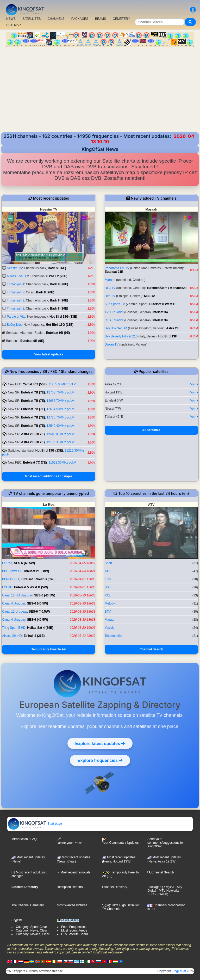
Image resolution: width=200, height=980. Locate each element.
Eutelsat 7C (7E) (35, 463)
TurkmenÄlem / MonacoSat (167, 288)
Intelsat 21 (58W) (37, 571)
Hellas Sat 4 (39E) (40, 628)
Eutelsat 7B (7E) (33, 392)
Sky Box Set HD (116, 328)
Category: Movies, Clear (33, 934)
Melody (110, 603)
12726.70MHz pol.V (60, 417)
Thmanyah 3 (15, 292)
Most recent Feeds (74, 930)
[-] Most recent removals (74, 872)
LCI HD (7, 587)
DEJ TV (110, 288)
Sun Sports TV (115, 304)
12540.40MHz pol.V (60, 426)
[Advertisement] (100, 90)
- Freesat (161, 894)
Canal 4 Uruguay (14, 603)
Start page (35, 824)
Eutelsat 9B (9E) (58, 333)
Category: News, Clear (32, 930)
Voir (194, 384)
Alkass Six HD (12, 636)
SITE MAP (14, 25)
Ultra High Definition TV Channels (121, 907)
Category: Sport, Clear (31, 927)
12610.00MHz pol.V (60, 434)
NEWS (11, 19)
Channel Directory (115, 887)
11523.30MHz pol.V (62, 463)
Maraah (110, 280)
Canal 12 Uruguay (15, 612)
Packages (154, 887)
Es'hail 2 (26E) (57, 276)
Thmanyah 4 (15, 284)
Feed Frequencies (74, 927)
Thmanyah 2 (15, 300)
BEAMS (101, 19)
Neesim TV (14, 268)
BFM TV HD (10, 579)
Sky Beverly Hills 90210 (121, 336)
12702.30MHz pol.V (60, 442)
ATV (108, 571)
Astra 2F (172, 328)
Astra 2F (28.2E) (33, 434)
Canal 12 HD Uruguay (17, 595)
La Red (7, 563)
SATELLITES (32, 19)
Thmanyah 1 (15, 309)
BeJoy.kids (14, 325)
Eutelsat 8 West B (162, 304)
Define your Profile (70, 841)
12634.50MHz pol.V (60, 409)
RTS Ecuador (114, 320)
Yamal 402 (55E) (35, 384)
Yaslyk (109, 628)
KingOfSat (179, 971)
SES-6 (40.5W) (24, 563)
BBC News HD (12, 571)
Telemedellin (113, 636)
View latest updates (49, 354)
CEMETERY (121, 19)
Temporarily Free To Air (49, 649)
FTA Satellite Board (75, 934)
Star (108, 587)
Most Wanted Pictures (72, 905)
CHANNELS (56, 19)
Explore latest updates (100, 743)
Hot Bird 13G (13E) (63, 317)
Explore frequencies (100, 760)
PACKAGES (80, 19)
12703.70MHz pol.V (60, 392)
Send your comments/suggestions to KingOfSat (165, 843)
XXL (108, 595)
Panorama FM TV (117, 268)
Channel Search (151, 649)
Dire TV (110, 296)
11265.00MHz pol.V (62, 384)
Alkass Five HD (17, 276)
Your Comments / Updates (120, 841)
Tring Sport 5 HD (14, 628)
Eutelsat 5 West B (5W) (37, 579)
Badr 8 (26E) (57, 268)
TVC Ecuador (114, 312)
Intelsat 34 (160, 312)
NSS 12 (149, 296)
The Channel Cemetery (28, 905)
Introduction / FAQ (24, 839)
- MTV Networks (168, 891)
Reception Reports (70, 887)
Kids (108, 579)
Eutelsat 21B (114, 272)
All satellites (151, 430)
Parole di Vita (16, 317)
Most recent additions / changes (49, 476)
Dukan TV (112, 344)
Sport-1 (110, 563)
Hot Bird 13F (168, 336)
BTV (108, 612)
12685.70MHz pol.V (60, 401)
